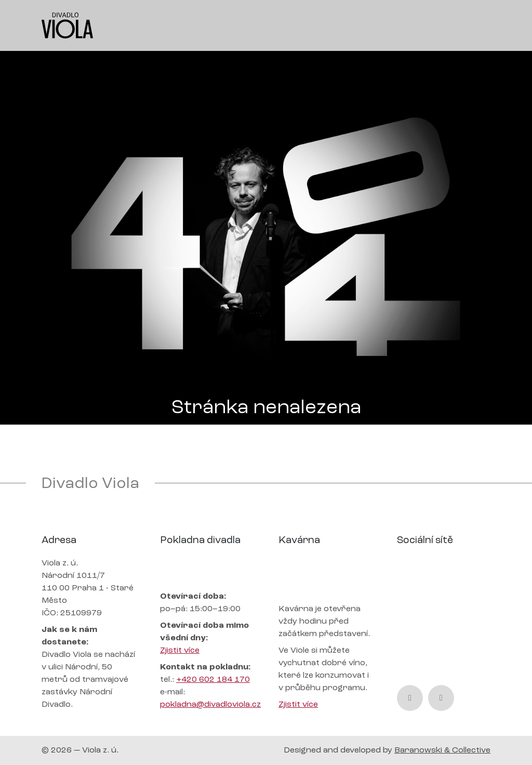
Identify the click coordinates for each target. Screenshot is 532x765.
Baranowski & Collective (442, 750)
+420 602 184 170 (213, 680)
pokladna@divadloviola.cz (210, 705)
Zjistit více (180, 651)
